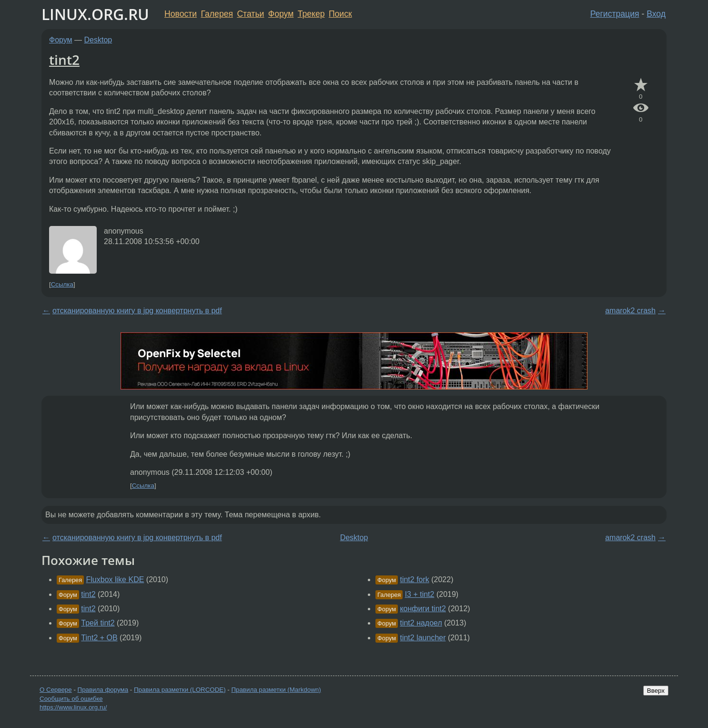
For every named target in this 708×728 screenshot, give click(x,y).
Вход (656, 14)
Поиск (340, 14)
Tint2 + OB (99, 638)
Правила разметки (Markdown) (276, 690)
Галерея (217, 14)
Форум (281, 14)
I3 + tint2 (420, 594)
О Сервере (56, 690)
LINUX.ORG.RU (95, 14)
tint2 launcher (423, 638)
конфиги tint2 (423, 609)
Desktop (98, 40)
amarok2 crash (630, 311)
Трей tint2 (98, 623)
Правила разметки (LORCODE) (180, 690)
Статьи (250, 14)
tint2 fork (414, 579)
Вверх (656, 691)
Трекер (311, 14)
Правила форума (103, 690)
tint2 (64, 60)
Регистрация (615, 14)
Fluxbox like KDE (115, 579)
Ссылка (62, 284)
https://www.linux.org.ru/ (73, 707)
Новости (181, 14)
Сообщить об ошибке (71, 699)
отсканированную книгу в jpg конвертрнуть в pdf (137, 311)
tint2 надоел (421, 623)
